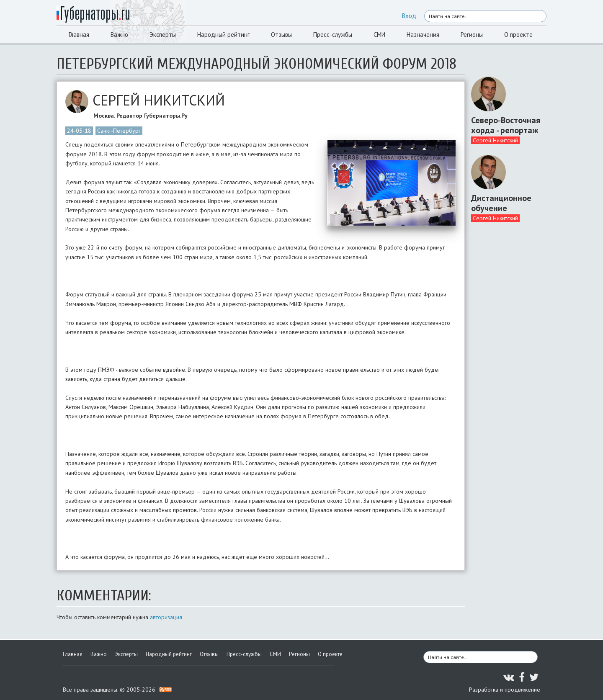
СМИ (379, 35)
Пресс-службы (333, 35)
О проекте (518, 35)
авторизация (166, 617)
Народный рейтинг (223, 35)
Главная (79, 35)
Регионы (472, 35)
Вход (409, 16)
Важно (119, 35)
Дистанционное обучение (501, 203)
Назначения (423, 35)
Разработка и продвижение (505, 690)
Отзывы (281, 35)
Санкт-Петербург (119, 131)
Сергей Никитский (495, 140)
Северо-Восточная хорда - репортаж (506, 125)
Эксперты (163, 35)
